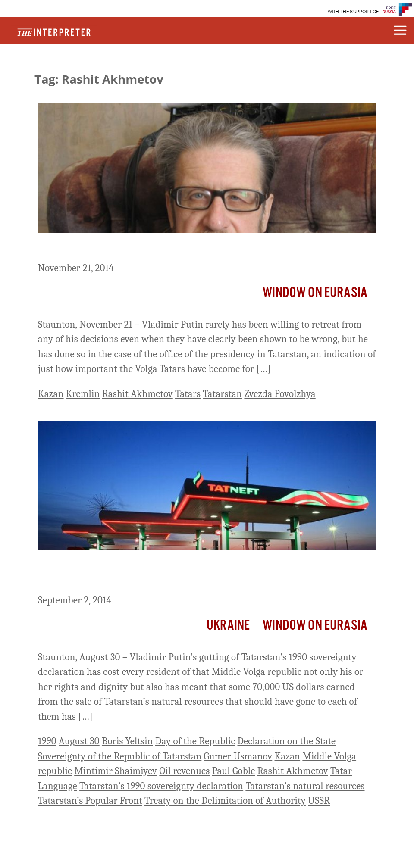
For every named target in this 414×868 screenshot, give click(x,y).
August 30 (79, 741)
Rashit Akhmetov (138, 394)
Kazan (51, 394)
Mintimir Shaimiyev (116, 771)
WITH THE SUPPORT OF (353, 12)
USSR (319, 801)
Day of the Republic (195, 741)
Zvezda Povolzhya (280, 394)
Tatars (188, 394)
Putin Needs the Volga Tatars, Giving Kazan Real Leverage (183, 249)
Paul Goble (234, 771)
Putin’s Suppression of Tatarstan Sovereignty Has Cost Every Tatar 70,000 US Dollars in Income (201, 574)
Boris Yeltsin (127, 741)
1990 (47, 741)
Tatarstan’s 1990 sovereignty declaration (161, 786)
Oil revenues (184, 771)
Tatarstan (222, 394)
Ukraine (228, 626)
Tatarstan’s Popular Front (90, 801)
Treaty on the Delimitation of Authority (225, 801)
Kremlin (83, 394)
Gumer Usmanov (238, 756)
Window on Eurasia (315, 293)
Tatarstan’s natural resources (305, 786)
